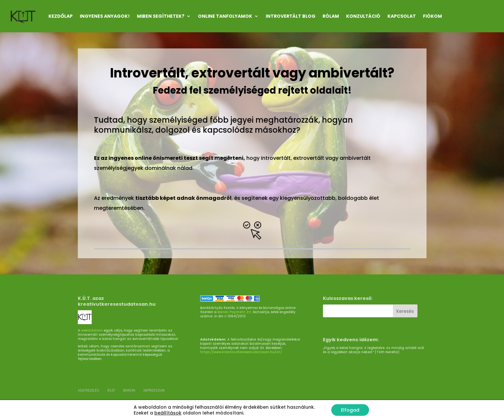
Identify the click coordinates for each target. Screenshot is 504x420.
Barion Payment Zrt (235, 312)
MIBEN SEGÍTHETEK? (161, 16)
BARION (129, 390)
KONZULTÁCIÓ (363, 16)
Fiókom (432, 16)
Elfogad (350, 410)
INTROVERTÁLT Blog (291, 16)
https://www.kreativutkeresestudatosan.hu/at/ (241, 352)
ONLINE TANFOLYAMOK (225, 16)
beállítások (168, 413)
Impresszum (154, 390)
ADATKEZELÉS (88, 390)
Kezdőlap (61, 16)
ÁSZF (111, 390)
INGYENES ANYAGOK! (105, 16)
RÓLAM (331, 16)
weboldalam (92, 330)
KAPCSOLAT (402, 16)
